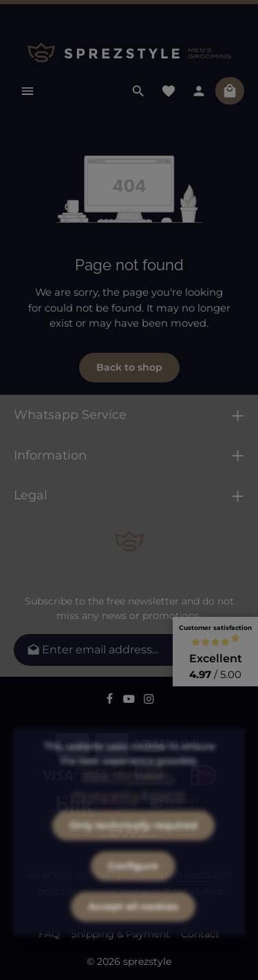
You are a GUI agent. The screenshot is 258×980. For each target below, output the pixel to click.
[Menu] (28, 91)
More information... (129, 798)
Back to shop (129, 367)
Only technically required (133, 848)
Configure (133, 889)
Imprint (167, 818)
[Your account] (199, 91)
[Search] (138, 91)
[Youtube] (130, 701)
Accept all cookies (133, 929)
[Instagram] (149, 701)
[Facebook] (111, 701)
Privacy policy (107, 818)
